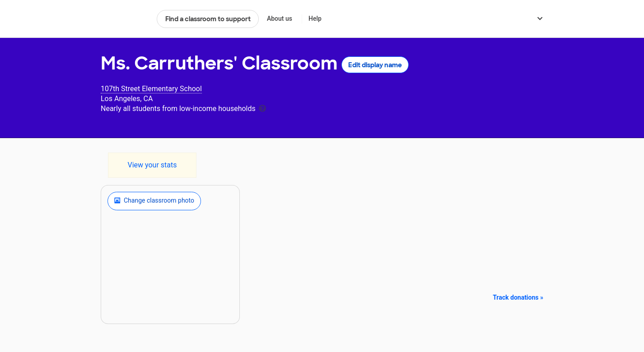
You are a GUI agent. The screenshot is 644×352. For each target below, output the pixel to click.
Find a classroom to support (208, 19)
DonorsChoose (125, 19)
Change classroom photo (154, 201)
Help (315, 19)
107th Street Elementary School (151, 89)
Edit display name (375, 65)
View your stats (152, 165)
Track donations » (518, 297)
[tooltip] (262, 108)
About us (280, 19)
